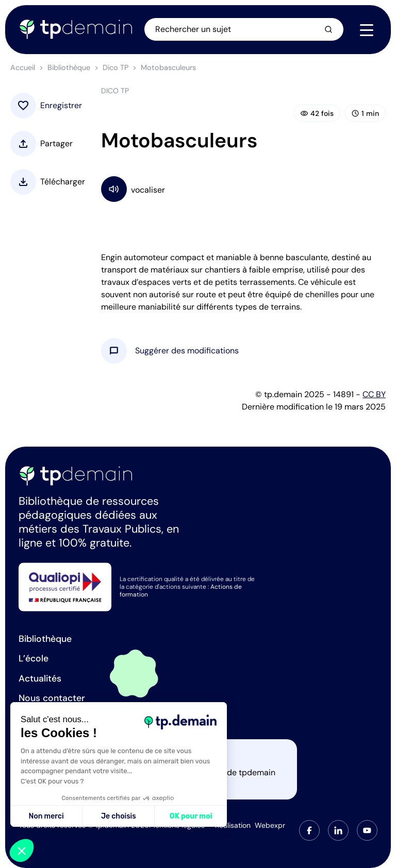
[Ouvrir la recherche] (244, 29)
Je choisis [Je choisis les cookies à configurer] (119, 816)
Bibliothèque (69, 67)
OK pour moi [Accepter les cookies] (191, 816)
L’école (34, 658)
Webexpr (270, 825)
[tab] (309, 830)
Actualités (40, 678)
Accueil (23, 67)
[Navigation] (367, 30)
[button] (187, 351)
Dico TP (115, 67)
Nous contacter (52, 698)
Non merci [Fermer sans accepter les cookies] (46, 816)
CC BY (374, 394)
